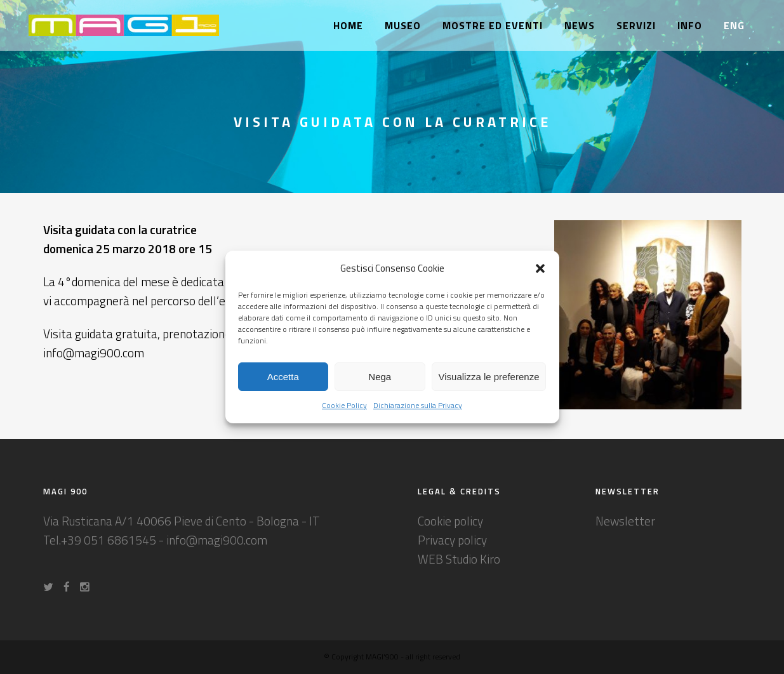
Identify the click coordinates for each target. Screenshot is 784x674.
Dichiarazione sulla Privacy (418, 405)
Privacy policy (452, 540)
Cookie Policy (344, 405)
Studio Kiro (473, 559)
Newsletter (625, 521)
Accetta (283, 377)
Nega (380, 377)
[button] (540, 268)
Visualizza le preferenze (489, 377)
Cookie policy (450, 521)
